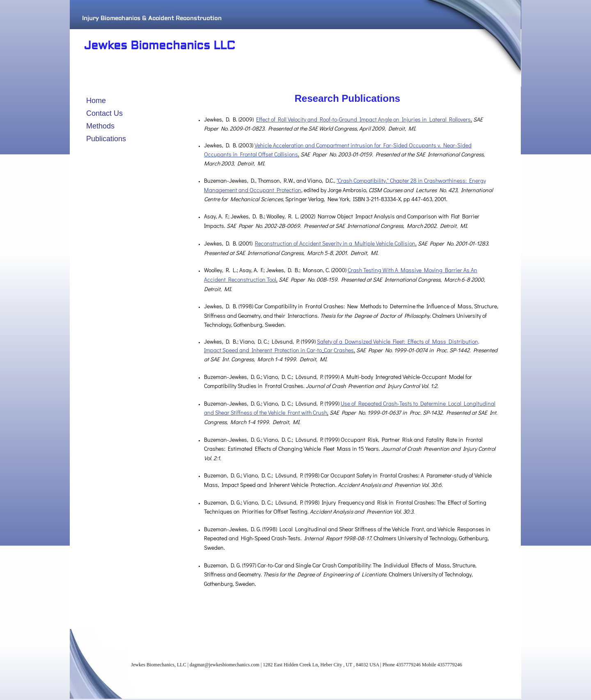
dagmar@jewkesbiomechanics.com (224, 665)
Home (96, 101)
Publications (106, 139)
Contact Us (104, 113)
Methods (100, 126)
